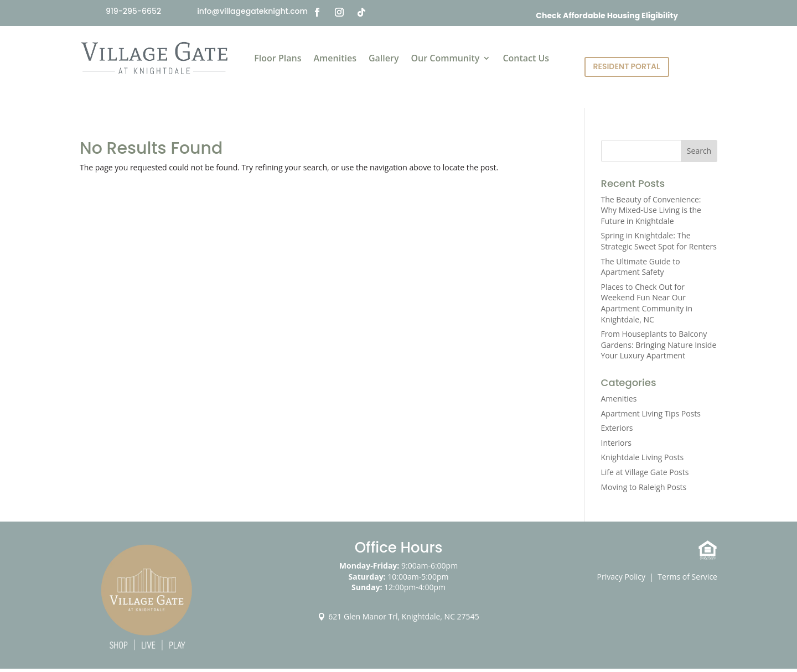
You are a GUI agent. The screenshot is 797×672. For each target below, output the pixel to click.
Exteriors (617, 428)
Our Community (445, 58)
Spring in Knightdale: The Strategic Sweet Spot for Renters (659, 241)
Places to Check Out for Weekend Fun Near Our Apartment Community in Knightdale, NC (647, 303)
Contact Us (526, 58)
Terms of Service (687, 577)
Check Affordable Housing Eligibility (607, 15)
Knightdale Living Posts (643, 457)
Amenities (335, 58)
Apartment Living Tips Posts (651, 413)
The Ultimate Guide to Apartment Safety (641, 267)
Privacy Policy (621, 577)
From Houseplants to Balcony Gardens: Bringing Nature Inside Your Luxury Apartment (659, 345)
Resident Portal (627, 66)
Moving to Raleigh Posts (644, 487)
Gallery (384, 58)
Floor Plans (278, 58)
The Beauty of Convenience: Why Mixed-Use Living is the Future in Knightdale (651, 210)
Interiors (616, 443)
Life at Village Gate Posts (645, 472)
